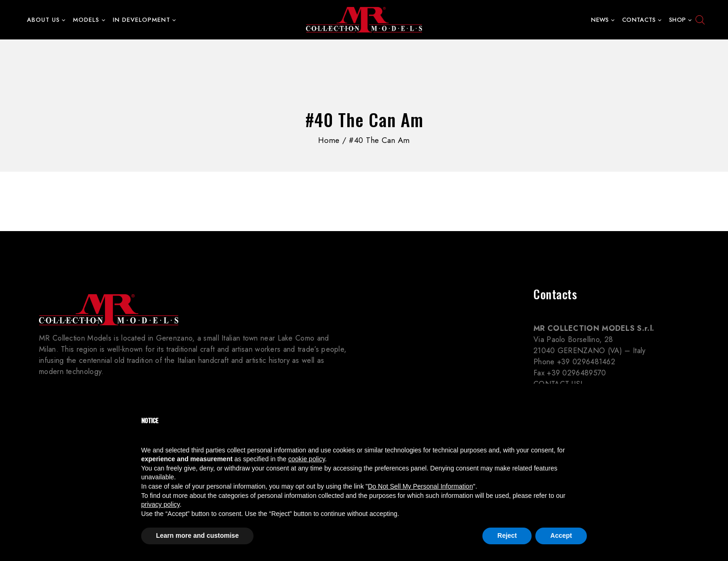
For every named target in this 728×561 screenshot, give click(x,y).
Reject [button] (507, 535)
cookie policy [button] (307, 459)
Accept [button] (561, 535)
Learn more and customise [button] (197, 535)
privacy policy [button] (160, 504)
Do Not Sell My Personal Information (420, 486)
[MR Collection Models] (364, 20)
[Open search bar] (700, 20)
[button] (63, 20)
